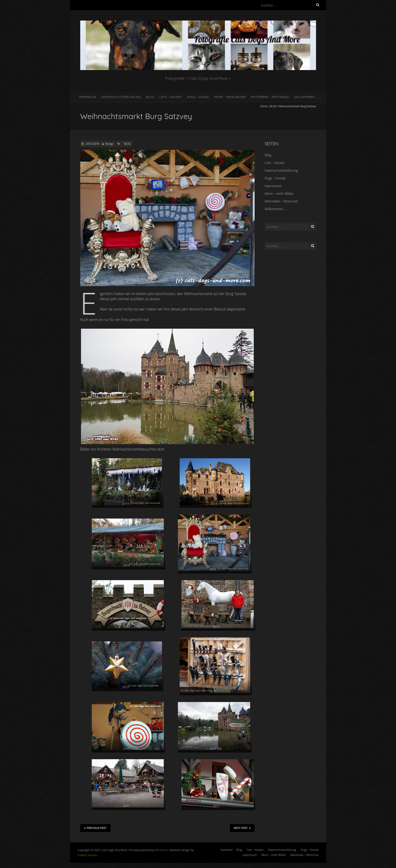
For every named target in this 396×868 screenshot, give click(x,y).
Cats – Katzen (171, 97)
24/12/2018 (92, 144)
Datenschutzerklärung (121, 97)
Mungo (109, 144)
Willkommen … (306, 97)
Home (264, 106)
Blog (150, 97)
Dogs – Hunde (198, 97)
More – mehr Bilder (230, 97)
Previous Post (95, 828)
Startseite (227, 850)
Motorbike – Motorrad (270, 97)
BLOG (273, 106)
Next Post (242, 828)
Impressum (87, 97)
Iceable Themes (88, 855)
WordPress (162, 850)
